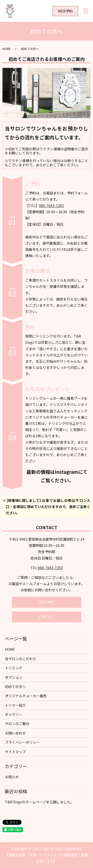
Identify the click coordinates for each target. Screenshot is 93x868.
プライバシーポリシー (22, 742)
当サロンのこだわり (21, 659)
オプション (14, 677)
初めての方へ (15, 687)
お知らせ (12, 777)
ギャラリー (14, 714)
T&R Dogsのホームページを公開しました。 (39, 802)
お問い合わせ (15, 733)
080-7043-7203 (51, 206)
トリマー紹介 (15, 705)
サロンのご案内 (17, 724)
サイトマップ (15, 752)
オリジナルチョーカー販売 (26, 696)
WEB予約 (65, 11)
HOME (7, 49)
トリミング (14, 668)
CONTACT (47, 617)
